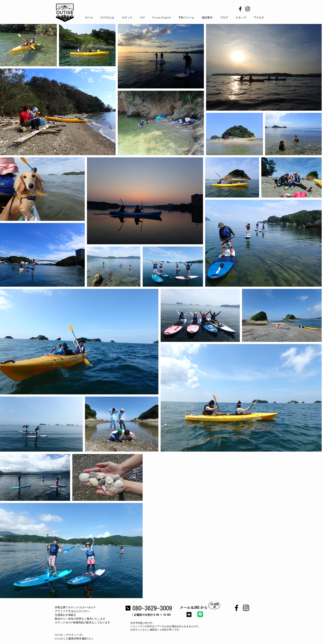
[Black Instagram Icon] (248, 9)
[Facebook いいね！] (239, 624)
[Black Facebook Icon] (240, 9)
